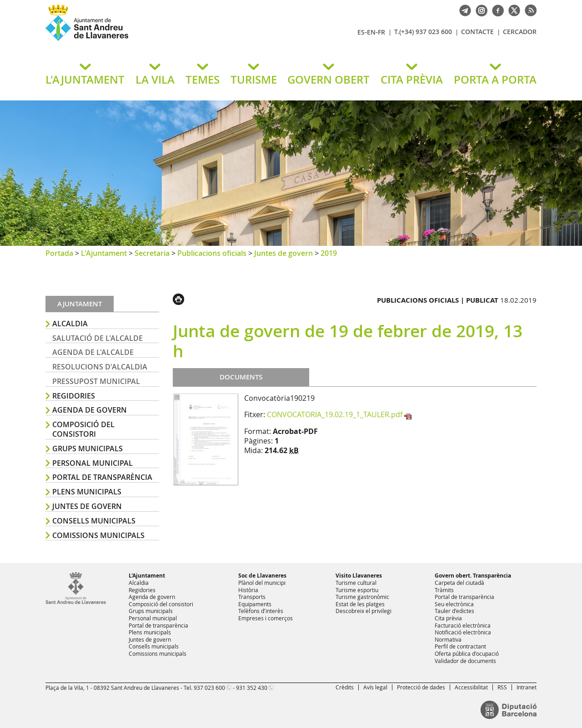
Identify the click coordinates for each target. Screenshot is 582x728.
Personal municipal (93, 463)
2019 (329, 253)
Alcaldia (70, 324)
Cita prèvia (448, 618)
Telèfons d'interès (261, 611)
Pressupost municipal (96, 381)
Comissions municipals (98, 535)
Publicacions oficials (212, 253)
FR (381, 32)
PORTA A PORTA (495, 80)
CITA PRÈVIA (412, 80)
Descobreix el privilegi (364, 611)
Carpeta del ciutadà (459, 583)
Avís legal (375, 687)
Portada (59, 253)
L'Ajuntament (104, 253)
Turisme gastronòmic (362, 597)
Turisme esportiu (357, 590)
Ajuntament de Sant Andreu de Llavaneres (152, 40)
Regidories (74, 396)
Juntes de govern (283, 253)
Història (248, 590)
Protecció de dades (421, 687)
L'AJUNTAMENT (85, 80)
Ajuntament (80, 304)
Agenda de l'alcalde (93, 352)
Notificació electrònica (463, 632)
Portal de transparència (102, 477)
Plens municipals (87, 492)
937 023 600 (209, 688)
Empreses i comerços (266, 618)
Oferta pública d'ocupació (467, 653)
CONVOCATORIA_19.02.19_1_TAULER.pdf (335, 414)
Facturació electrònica (463, 625)
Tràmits (444, 590)
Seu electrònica (454, 604)
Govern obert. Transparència (473, 576)
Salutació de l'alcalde (98, 338)
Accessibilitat (471, 687)
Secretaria (152, 253)
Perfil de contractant (460, 646)
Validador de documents (465, 661)
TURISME (254, 80)
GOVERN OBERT (329, 80)
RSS (502, 687)
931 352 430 (252, 688)
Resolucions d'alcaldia (100, 367)
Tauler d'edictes (454, 611)
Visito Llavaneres (359, 576)
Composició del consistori (83, 429)
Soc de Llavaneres (262, 576)
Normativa (448, 639)
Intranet (527, 687)
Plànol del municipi (262, 583)
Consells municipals (94, 521)
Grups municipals (88, 449)
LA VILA (155, 80)
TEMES (203, 80)
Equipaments (255, 604)
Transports (252, 597)
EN (371, 32)
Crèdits (345, 687)
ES (361, 32)
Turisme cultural (356, 583)
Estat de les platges (360, 604)
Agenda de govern (90, 410)
